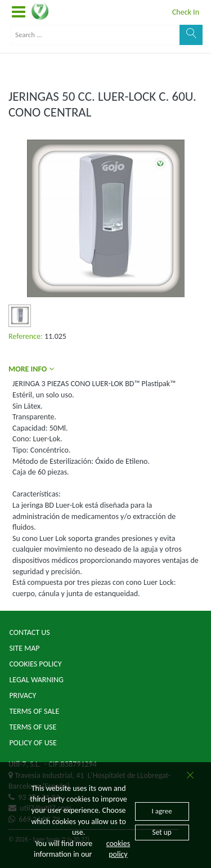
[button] (19, 12)
